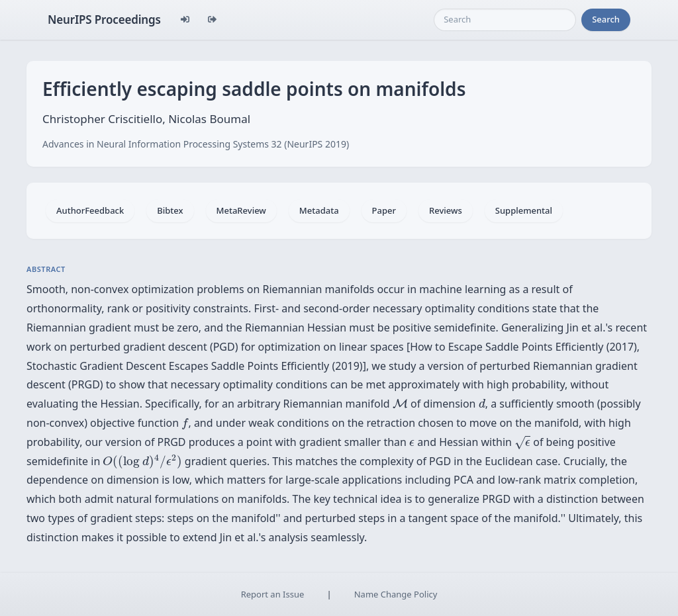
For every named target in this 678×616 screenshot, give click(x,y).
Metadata (319, 210)
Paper (384, 210)
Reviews (446, 210)
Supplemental (524, 210)
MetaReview (241, 210)
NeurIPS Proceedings (104, 20)
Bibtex (170, 210)
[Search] (505, 20)
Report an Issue (273, 594)
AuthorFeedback (90, 210)
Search (606, 19)
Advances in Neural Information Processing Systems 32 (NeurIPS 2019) (196, 144)
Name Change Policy (396, 594)
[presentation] (400, 404)
